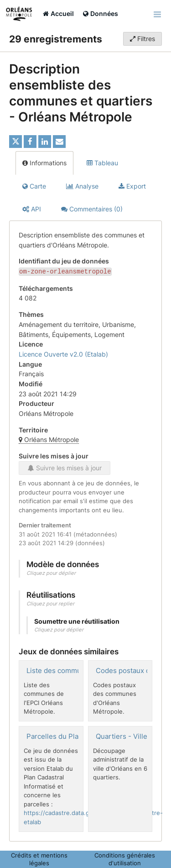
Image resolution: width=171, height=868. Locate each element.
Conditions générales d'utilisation (125, 858)
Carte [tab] (34, 186)
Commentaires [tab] (92, 209)
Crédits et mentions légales (39, 858)
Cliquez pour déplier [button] (51, 572)
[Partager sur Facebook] (30, 142)
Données (101, 13)
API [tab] (32, 209)
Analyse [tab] (82, 186)
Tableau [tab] (102, 163)
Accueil (58, 13)
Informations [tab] (44, 163)
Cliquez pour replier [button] (50, 603)
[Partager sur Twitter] (16, 142)
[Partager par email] (59, 142)
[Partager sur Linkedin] (45, 142)
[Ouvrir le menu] (157, 14)
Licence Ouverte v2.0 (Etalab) (63, 353)
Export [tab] (132, 186)
